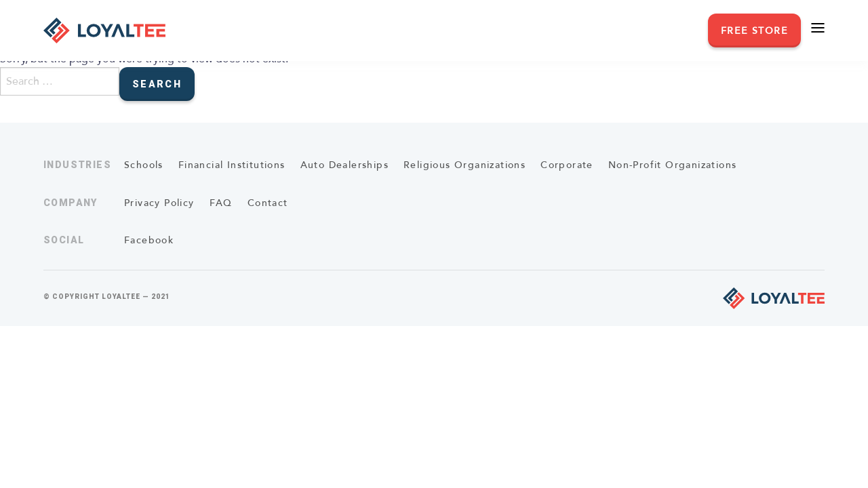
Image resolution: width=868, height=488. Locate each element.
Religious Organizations (465, 165)
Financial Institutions (232, 165)
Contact (268, 203)
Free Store (754, 31)
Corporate (567, 165)
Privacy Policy (159, 203)
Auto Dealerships (344, 165)
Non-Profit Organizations (673, 165)
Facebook (149, 240)
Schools (144, 165)
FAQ (221, 203)
